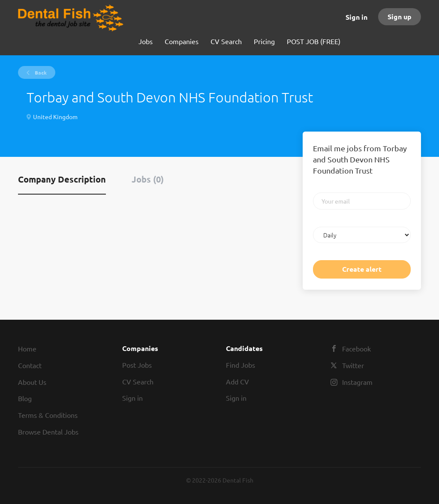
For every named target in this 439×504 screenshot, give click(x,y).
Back (40, 72)
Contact (30, 365)
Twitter (353, 365)
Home (27, 348)
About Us (32, 382)
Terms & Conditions (48, 415)
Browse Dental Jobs (48, 432)
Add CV (238, 381)
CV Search (138, 381)
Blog (25, 398)
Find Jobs (241, 365)
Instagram (357, 382)
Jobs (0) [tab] (148, 179)
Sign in (356, 17)
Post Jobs (137, 365)
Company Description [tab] (62, 179)
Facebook (356, 348)
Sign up (400, 16)
